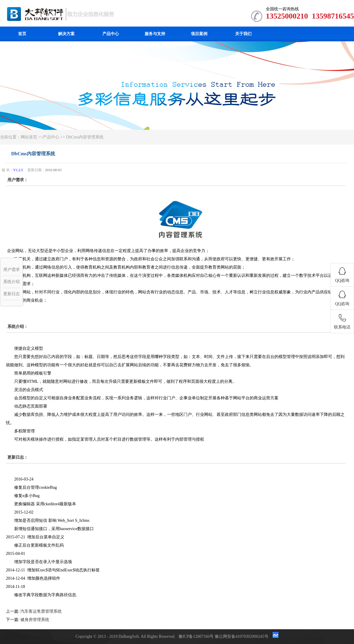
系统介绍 (12, 282)
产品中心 (111, 34)
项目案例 (199, 34)
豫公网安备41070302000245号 (242, 636)
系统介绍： (18, 327)
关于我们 (243, 34)
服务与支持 (155, 34)
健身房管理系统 (35, 620)
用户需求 (12, 270)
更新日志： (18, 457)
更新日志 (12, 294)
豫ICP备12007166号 (197, 636)
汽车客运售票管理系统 (41, 611)
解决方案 (66, 34)
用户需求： (18, 180)
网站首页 (29, 137)
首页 (22, 34)
